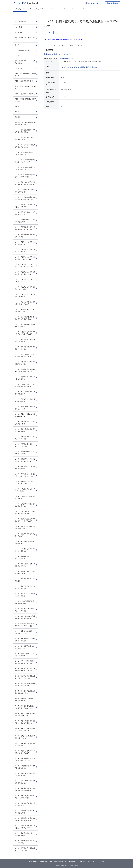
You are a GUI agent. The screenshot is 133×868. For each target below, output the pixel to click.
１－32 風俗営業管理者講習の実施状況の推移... (25, 363)
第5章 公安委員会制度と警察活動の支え (25, 100)
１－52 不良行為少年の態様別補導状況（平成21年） (25, 513)
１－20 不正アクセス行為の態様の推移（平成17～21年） (25, 273)
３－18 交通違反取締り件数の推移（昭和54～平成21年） (25, 789)
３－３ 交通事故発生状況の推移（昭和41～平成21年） (25, 677)
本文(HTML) (19, 27)
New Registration (113, 3)
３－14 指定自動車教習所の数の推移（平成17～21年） (25, 759)
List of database (85, 9)
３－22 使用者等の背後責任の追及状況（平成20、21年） (25, 819)
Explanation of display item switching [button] (57, 54)
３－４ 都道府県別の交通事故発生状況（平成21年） (25, 685)
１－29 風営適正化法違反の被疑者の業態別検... (25, 340)
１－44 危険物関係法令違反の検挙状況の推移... (25, 453)
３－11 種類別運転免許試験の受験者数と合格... (25, 737)
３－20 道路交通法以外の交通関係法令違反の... (25, 804)
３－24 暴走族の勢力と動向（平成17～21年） (24, 834)
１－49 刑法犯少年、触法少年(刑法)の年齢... (25, 490)
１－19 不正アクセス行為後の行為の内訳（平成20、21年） (25, 266)
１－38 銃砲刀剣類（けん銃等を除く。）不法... (25, 408)
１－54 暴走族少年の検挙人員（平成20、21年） (25, 527)
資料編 (17, 107)
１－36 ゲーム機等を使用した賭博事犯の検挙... (25, 393)
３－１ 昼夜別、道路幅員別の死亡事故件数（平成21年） (25, 662)
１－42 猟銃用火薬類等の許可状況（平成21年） (25, 438)
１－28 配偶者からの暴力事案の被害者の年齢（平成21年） (25, 333)
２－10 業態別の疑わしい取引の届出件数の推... (25, 655)
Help (50, 862)
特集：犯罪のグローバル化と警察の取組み (25, 62)
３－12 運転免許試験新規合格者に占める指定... (25, 744)
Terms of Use (43, 862)
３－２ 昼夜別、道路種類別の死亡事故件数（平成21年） (25, 670)
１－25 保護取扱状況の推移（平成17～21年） (24, 311)
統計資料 (18, 117)
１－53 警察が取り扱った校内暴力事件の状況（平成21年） (25, 520)
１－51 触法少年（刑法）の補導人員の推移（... (25, 505)
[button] (90, 3)
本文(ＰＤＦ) (19, 32)
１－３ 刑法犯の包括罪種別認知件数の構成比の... (25, 146)
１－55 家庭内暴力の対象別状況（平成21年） (25, 535)
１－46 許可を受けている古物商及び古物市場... (25, 468)
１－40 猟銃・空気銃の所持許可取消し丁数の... (25, 423)
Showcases (55, 9)
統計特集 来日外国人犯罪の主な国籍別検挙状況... (25, 123)
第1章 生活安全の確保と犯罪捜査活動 (25, 75)
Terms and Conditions (60, 862)
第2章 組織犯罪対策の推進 (24, 81)
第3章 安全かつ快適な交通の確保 (25, 87)
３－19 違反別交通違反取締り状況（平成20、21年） (25, 797)
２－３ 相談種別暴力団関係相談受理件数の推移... (25, 602)
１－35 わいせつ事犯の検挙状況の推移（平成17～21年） (25, 385)
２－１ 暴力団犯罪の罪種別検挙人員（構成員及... (25, 587)
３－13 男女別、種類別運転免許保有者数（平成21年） (25, 752)
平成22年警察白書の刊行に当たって (25, 39)
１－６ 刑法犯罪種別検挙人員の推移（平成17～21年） (25, 168)
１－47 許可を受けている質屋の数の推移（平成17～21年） (25, 475)
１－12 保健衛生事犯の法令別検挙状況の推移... (25, 213)
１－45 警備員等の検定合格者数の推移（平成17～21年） (25, 460)
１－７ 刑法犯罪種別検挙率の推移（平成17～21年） (25, 176)
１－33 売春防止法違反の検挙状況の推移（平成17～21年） (25, 370)
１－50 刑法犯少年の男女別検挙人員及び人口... (25, 498)
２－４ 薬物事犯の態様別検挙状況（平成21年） (25, 610)
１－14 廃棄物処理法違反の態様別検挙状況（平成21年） (25, 228)
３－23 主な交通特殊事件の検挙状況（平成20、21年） (25, 827)
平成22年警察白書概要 (22, 50)
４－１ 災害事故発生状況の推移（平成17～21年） (25, 849)
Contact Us (82, 862)
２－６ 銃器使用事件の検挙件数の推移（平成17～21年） (25, 625)
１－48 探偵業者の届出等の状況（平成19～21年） (25, 483)
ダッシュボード (92, 862)
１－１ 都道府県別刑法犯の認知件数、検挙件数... (25, 131)
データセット (20, 9)
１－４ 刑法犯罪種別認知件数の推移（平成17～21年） (25, 153)
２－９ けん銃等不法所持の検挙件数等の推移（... (25, 647)
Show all (71, 58)
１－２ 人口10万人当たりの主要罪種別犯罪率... (25, 138)
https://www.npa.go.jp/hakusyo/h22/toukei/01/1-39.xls (65, 39)
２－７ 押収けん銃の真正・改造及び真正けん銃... (25, 632)
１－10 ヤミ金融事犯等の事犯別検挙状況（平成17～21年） (25, 198)
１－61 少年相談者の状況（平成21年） (25, 580)
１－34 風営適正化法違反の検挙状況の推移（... (25, 378)
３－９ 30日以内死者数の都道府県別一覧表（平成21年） (25, 722)
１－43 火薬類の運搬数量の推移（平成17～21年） (25, 445)
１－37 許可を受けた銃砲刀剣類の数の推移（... (25, 400)
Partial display (63, 58)
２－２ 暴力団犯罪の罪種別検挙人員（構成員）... (25, 595)
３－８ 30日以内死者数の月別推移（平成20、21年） (25, 715)
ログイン (100, 3)
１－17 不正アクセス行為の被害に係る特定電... (25, 251)
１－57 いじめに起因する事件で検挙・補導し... (25, 550)
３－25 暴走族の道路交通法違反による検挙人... (25, 842)
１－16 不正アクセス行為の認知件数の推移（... (25, 243)
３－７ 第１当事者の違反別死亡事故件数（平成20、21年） (25, 707)
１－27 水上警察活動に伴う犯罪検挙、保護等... (25, 325)
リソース (49, 33)
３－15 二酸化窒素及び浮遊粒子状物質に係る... (25, 767)
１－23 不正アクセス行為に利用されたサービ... (25, 296)
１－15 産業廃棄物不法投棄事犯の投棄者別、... (25, 236)
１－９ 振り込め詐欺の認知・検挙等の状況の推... (25, 191)
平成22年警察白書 (21, 22)
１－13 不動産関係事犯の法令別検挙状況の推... (25, 221)
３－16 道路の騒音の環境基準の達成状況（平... (25, 774)
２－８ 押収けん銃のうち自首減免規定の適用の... (25, 640)
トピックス (18, 68)
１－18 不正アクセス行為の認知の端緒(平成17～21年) (25, 258)
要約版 (17, 112)
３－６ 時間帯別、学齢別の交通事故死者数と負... (25, 700)
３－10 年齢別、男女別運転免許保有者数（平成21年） (25, 729)
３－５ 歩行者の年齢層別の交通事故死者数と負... (25, 692)
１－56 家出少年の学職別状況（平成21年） (25, 542)
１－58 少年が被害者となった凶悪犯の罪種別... (25, 557)
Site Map (101, 862)
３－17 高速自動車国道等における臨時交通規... (25, 782)
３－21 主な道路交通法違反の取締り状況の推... (25, 812)
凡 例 (17, 45)
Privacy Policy (73, 862)
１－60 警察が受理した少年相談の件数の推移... (25, 572)
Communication (69, 9)
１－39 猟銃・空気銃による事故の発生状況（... (25, 415)
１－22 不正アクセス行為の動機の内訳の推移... (25, 288)
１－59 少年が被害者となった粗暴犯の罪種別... (25, 565)
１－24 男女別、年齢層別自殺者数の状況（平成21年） (25, 303)
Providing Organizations (38, 9)
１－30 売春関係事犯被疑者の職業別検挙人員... (25, 348)
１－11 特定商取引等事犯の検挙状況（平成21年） (25, 206)
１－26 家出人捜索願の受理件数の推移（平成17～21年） (25, 318)
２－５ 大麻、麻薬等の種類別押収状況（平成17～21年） (25, 617)
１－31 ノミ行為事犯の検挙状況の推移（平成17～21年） (25, 355)
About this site (33, 862)
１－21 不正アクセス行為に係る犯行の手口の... (25, 281)
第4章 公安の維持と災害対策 (25, 94)
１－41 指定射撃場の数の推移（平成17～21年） (25, 430)
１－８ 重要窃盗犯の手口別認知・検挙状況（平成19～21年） (25, 183)
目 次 (17, 56)
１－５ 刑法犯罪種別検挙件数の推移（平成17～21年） (25, 161)
